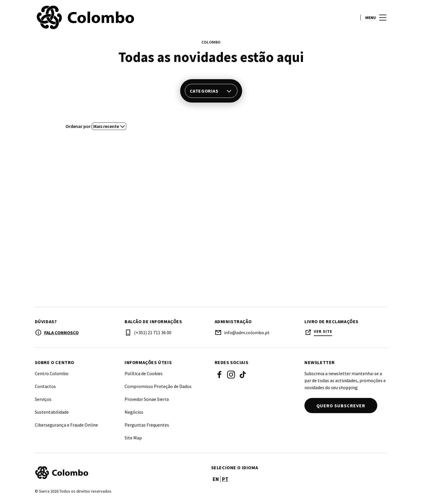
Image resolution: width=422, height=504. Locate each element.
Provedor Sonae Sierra (147, 399)
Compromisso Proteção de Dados (158, 386)
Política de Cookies (144, 373)
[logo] (124, 18)
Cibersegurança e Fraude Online (66, 425)
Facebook (219, 375)
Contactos (45, 386)
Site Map (133, 438)
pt (225, 479)
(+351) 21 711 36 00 (153, 332)
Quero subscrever (341, 406)
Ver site (323, 331)
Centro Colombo (52, 373)
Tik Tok (243, 375)
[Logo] (119, 473)
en (216, 479)
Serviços (43, 399)
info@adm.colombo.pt (247, 332)
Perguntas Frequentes (147, 425)
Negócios (134, 412)
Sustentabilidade (52, 412)
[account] (351, 18)
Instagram (231, 375)
